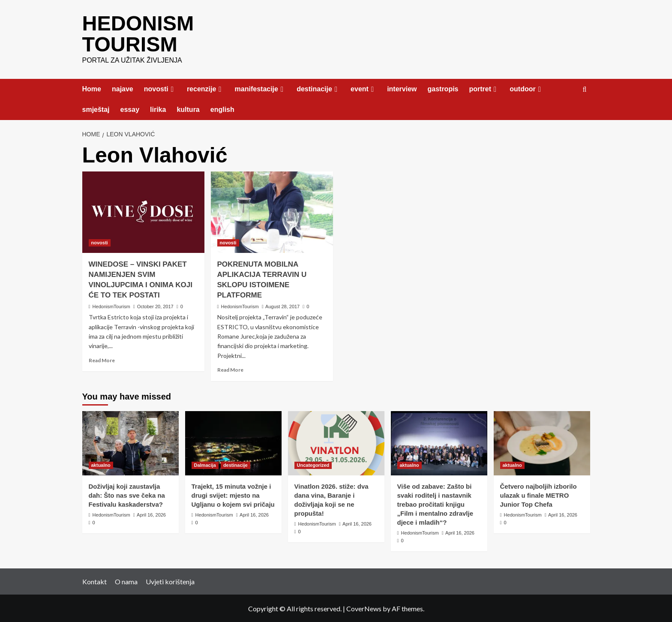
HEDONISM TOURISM (138, 33)
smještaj (96, 109)
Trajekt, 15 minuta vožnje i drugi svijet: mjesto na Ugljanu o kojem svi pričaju (233, 494)
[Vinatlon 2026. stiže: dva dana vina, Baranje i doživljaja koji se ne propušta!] (336, 442)
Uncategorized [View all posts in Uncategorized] (313, 464)
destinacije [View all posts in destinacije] (235, 464)
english (222, 109)
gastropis (443, 88)
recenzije (205, 88)
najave (123, 88)
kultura (188, 109)
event (363, 88)
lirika (158, 109)
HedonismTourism (111, 306)
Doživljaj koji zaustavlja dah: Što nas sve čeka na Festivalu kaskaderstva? (127, 494)
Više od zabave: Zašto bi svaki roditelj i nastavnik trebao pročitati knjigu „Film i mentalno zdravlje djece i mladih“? (435, 503)
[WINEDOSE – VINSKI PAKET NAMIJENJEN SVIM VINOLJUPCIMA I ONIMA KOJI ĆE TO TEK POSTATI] (143, 211)
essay (130, 109)
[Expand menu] (172, 89)
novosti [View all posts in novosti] (100, 242)
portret (484, 88)
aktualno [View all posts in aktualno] (101, 464)
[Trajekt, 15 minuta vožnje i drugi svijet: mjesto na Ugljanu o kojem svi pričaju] (233, 442)
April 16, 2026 (151, 514)
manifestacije (261, 88)
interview (402, 88)
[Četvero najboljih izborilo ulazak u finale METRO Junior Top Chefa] (542, 442)
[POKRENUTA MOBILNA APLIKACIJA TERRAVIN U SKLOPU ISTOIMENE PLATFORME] (272, 211)
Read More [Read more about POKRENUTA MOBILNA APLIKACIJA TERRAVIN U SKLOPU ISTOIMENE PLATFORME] (230, 369)
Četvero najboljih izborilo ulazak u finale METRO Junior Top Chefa (538, 494)
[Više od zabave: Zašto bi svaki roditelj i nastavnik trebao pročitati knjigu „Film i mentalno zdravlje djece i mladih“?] (439, 442)
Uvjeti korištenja (170, 581)
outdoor (526, 88)
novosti (160, 88)
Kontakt (94, 581)
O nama (126, 581)
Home (92, 88)
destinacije (318, 88)
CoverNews (364, 608)
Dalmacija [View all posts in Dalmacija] (205, 464)
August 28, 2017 (282, 306)
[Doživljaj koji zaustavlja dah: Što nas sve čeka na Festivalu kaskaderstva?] (130, 442)
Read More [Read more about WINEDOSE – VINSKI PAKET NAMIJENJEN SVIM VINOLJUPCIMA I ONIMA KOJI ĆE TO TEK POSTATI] (102, 359)
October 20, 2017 (155, 306)
